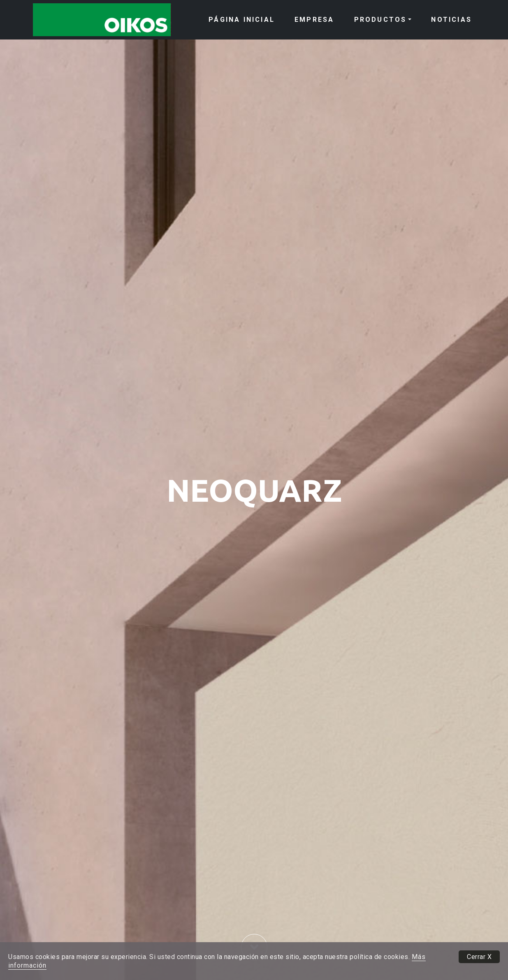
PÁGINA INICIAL (242, 20)
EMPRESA (314, 20)
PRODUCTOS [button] (380, 20)
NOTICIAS (451, 20)
